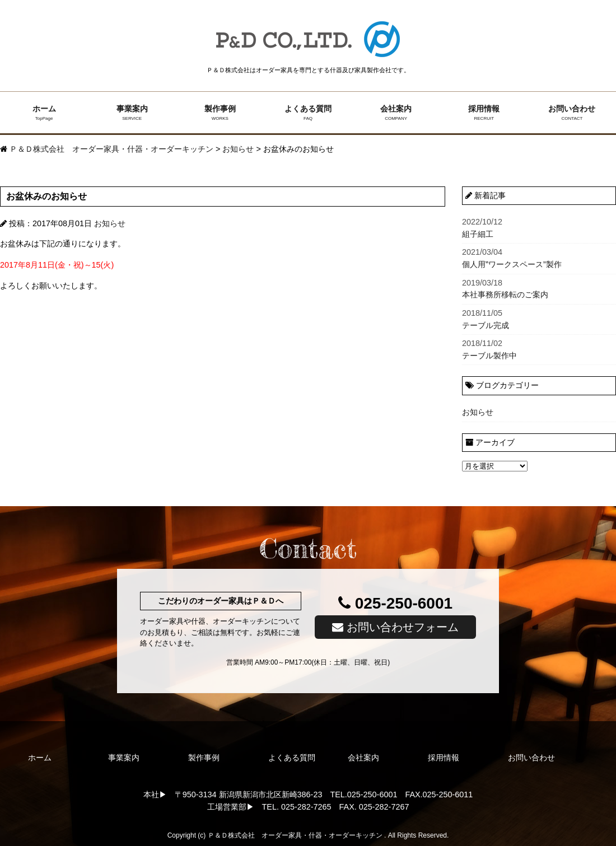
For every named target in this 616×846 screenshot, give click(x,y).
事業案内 (132, 113)
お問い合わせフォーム (395, 627)
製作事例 (220, 113)
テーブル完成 (539, 319)
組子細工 (539, 227)
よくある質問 (308, 113)
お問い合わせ (572, 113)
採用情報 (484, 113)
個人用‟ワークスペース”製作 (539, 258)
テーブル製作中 (539, 349)
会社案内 (396, 113)
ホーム (44, 113)
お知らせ (110, 223)
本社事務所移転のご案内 (539, 288)
